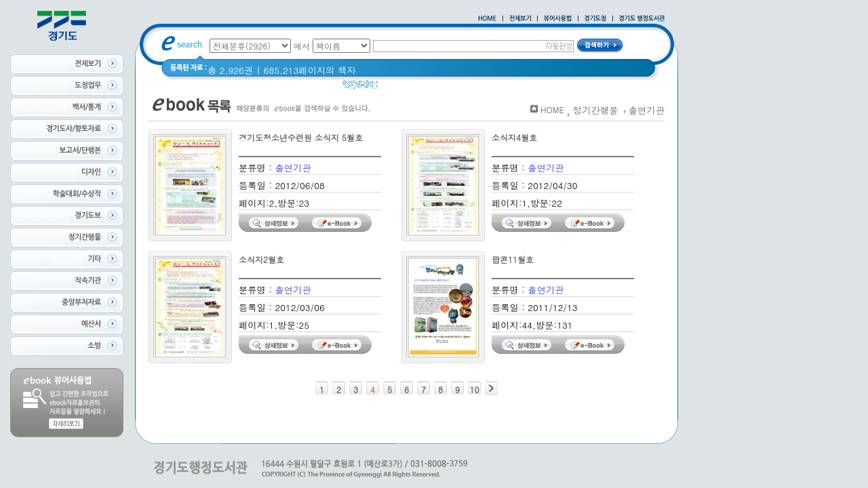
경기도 (429, 88)
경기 (396, 88)
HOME (552, 109)
